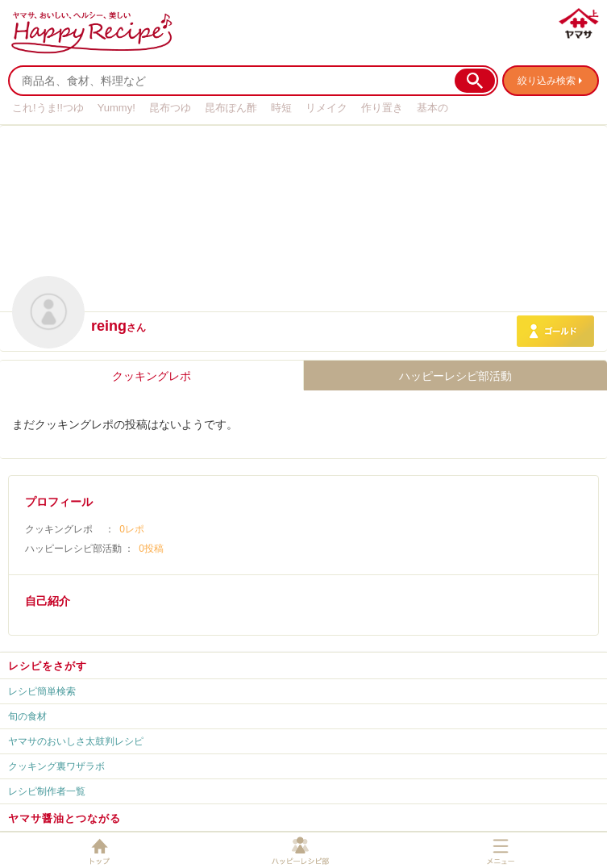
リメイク (326, 108)
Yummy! (116, 108)
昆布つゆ (170, 108)
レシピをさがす (48, 666)
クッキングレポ (152, 376)
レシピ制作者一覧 (47, 791)
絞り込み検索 (547, 81)
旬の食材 (27, 716)
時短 (281, 108)
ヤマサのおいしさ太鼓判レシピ (76, 741)
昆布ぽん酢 (231, 108)
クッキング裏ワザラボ (56, 766)
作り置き (382, 108)
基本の (432, 108)
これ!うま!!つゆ (48, 108)
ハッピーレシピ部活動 (455, 376)
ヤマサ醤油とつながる (64, 818)
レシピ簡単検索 (42, 691)
